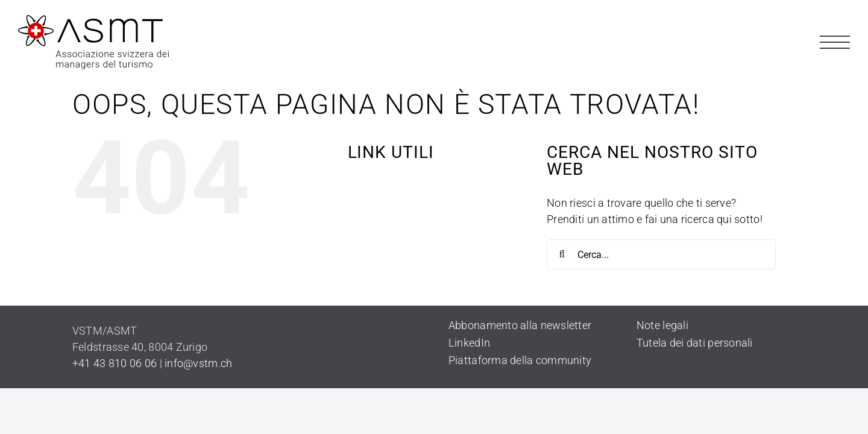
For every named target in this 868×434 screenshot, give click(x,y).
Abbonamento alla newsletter (520, 325)
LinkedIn (469, 343)
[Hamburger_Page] (835, 32)
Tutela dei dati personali (695, 343)
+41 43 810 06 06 (115, 363)
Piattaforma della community (520, 360)
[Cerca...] (661, 254)
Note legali (662, 325)
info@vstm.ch (198, 363)
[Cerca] (562, 254)
